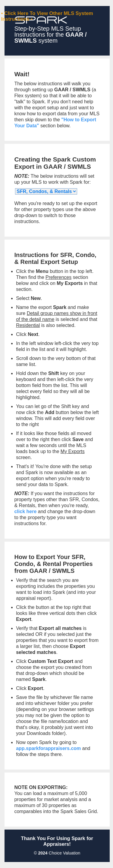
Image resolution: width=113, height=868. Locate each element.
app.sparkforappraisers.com (48, 748)
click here (25, 511)
